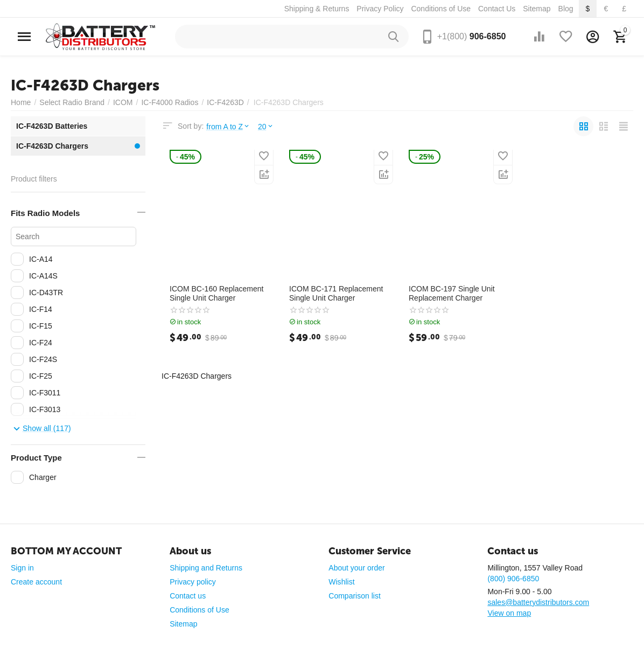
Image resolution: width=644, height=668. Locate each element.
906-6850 (472, 36)
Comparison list (355, 596)
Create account (36, 582)
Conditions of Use (441, 9)
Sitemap (537, 9)
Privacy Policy (380, 9)
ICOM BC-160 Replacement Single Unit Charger (216, 293)
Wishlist (341, 582)
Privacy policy (193, 582)
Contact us (188, 596)
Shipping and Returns (206, 568)
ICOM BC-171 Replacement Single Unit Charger (336, 293)
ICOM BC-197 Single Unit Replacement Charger (452, 293)
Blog (566, 9)
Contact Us (497, 9)
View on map (509, 613)
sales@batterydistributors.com (538, 602)
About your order (356, 568)
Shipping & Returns (317, 9)
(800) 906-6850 (513, 579)
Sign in (22, 568)
